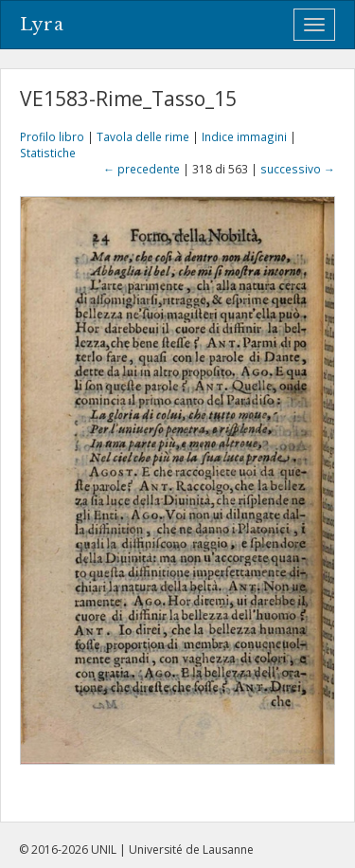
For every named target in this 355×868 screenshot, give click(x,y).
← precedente (142, 169)
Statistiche (48, 153)
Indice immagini (244, 136)
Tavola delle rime (143, 136)
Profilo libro (52, 136)
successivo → (298, 169)
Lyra (42, 25)
